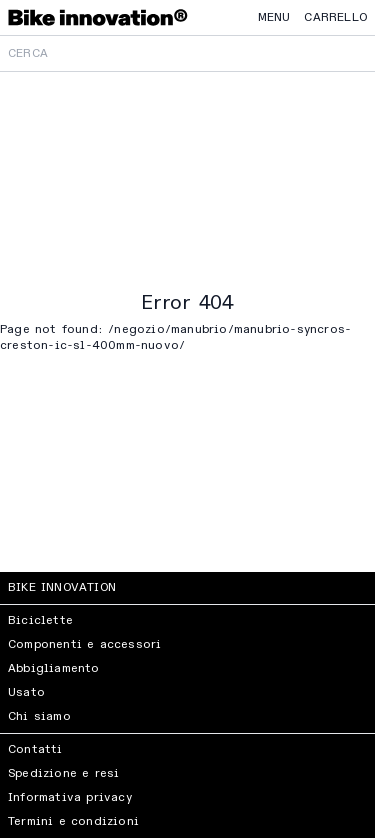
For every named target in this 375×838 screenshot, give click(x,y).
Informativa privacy (70, 798)
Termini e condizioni (73, 822)
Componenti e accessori (84, 645)
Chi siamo (39, 717)
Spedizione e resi (63, 774)
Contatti (35, 750)
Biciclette (40, 621)
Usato (26, 693)
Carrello (335, 18)
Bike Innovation (62, 588)
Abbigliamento (54, 669)
